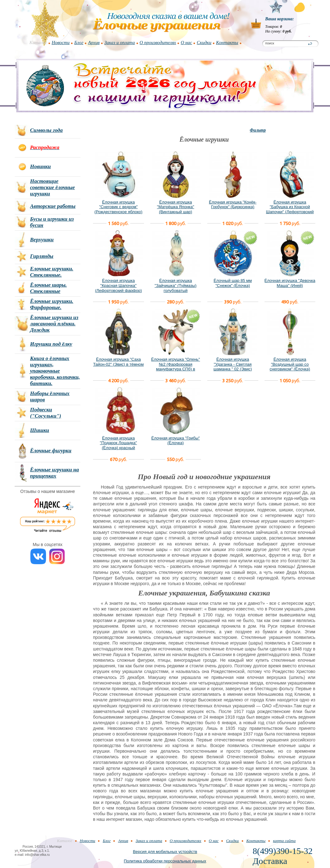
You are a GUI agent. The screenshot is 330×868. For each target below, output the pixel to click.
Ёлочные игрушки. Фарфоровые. (52, 304)
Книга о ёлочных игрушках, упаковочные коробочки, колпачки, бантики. (55, 371)
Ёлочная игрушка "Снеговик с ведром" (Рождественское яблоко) (119, 207)
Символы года (46, 130)
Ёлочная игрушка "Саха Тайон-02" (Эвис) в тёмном (118, 362)
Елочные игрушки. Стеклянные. (52, 272)
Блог (79, 43)
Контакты (227, 43)
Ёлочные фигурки (51, 451)
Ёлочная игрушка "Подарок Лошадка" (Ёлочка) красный (118, 443)
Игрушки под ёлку (51, 344)
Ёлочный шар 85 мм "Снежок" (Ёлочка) (233, 283)
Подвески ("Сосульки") (46, 413)
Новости (61, 43)
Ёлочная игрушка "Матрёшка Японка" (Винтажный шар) (175, 207)
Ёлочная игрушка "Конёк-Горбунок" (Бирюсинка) (233, 205)
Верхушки (42, 240)
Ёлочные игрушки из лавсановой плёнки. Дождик (54, 324)
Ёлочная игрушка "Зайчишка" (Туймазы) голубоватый (176, 285)
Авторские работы (53, 206)
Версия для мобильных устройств (165, 852)
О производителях (158, 43)
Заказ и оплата (120, 43)
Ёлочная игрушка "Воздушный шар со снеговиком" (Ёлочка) (290, 364)
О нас (186, 43)
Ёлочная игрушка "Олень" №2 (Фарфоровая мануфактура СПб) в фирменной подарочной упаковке (176, 369)
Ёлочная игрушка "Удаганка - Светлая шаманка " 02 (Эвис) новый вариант (233, 367)
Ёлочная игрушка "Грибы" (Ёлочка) (175, 441)
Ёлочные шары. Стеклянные (48, 288)
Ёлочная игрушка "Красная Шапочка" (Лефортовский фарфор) (118, 285)
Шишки (40, 430)
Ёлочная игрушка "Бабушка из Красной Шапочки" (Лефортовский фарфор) (290, 209)
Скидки (204, 43)
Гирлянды (42, 256)
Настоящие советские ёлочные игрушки (52, 187)
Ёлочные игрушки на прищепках (54, 473)
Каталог (38, 43)
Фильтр (258, 130)
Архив (94, 43)
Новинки (40, 166)
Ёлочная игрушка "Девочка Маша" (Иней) (290, 283)
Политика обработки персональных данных (165, 861)
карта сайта (284, 841)
